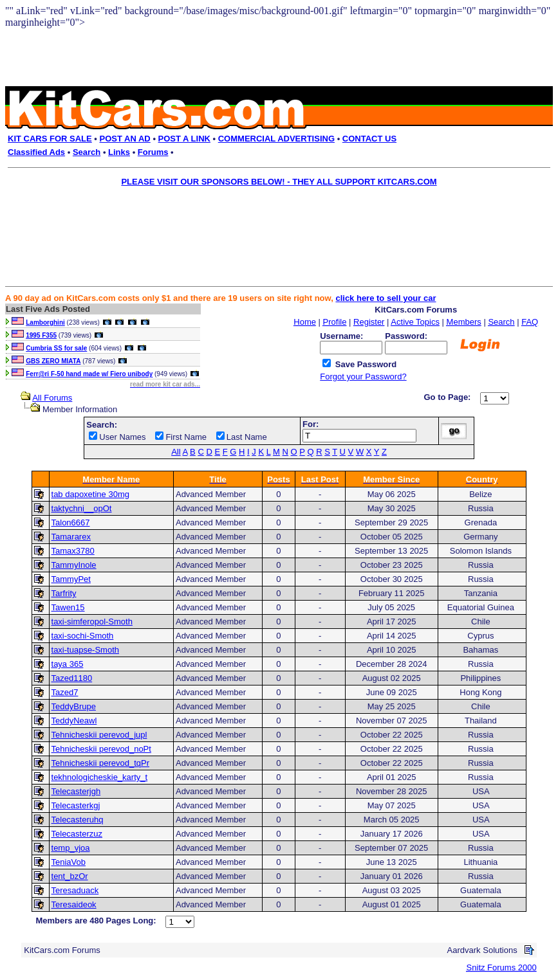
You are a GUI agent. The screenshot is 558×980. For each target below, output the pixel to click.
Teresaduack (75, 890)
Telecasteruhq (78, 820)
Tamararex (71, 537)
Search (87, 152)
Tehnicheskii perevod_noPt (101, 749)
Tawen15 (68, 607)
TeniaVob (69, 862)
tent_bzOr (70, 876)
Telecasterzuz (77, 834)
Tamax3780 (73, 551)
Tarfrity (64, 593)
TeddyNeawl (74, 721)
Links (119, 152)
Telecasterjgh (76, 791)
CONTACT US (369, 139)
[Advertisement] (270, 221)
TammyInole (74, 565)
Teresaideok (74, 904)
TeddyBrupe (74, 706)
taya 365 (68, 664)
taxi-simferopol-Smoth (92, 622)
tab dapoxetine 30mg (90, 494)
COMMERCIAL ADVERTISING (276, 139)
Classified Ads (36, 152)
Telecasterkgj (76, 805)
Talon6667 (71, 522)
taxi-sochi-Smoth (83, 636)
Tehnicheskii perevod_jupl (99, 735)
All (176, 452)
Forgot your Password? (363, 377)
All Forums (52, 398)
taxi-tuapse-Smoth (86, 650)
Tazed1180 (72, 678)
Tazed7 (65, 692)
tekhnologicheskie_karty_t (100, 777)
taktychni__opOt (82, 508)
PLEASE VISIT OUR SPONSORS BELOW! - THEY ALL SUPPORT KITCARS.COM (279, 182)
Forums (153, 152)
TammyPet (71, 579)
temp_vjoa (71, 848)
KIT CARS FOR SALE (50, 139)
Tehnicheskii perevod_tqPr (100, 763)
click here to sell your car (386, 298)
